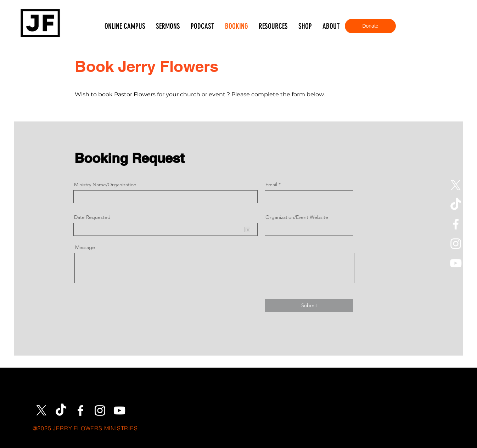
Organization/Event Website (297, 217)
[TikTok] (456, 205)
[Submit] (309, 306)
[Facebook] (456, 224)
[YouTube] (456, 263)
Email (271, 185)
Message (85, 247)
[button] (273, 26)
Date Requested (92, 217)
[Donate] (370, 26)
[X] (456, 185)
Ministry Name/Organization (105, 185)
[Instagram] (456, 244)
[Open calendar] (247, 229)
